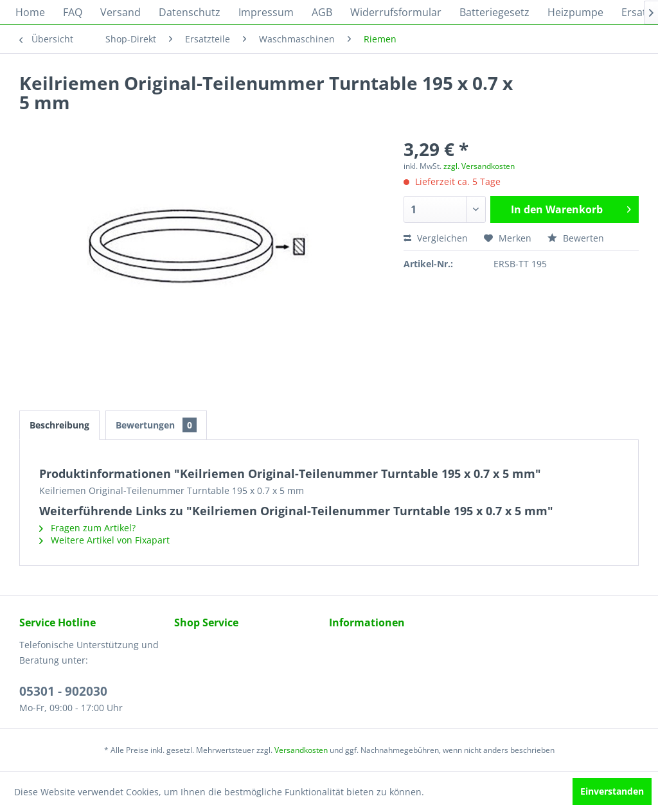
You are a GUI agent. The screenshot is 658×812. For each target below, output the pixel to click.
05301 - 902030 (63, 691)
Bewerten (576, 238)
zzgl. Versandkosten (479, 166)
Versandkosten (301, 750)
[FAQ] (73, 12)
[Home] (30, 12)
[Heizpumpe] (575, 12)
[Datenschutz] (190, 12)
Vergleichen (436, 238)
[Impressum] (266, 12)
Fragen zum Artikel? (87, 528)
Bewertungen (156, 425)
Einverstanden (612, 791)
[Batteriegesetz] (494, 12)
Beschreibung (59, 425)
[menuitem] (30, 12)
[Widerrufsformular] (396, 12)
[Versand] (120, 12)
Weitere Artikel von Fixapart (104, 540)
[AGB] (322, 12)
